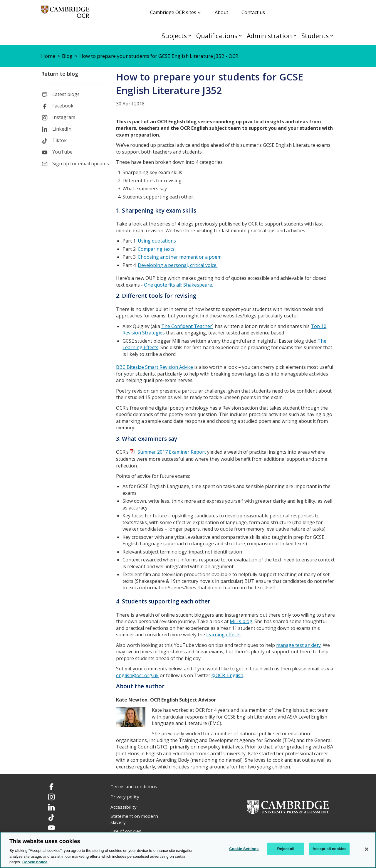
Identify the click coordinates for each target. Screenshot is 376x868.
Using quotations (157, 241)
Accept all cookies (330, 849)
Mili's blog (241, 621)
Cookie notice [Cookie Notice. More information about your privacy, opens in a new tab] (35, 862)
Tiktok (59, 140)
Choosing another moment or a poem (180, 257)
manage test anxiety (298, 645)
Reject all (286, 849)
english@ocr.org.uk (137, 675)
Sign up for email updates (81, 164)
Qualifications (217, 36)
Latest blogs (66, 94)
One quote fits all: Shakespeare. (178, 285)
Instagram (64, 117)
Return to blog (60, 74)
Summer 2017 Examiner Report (172, 452)
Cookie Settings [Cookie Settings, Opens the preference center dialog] (244, 849)
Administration (269, 36)
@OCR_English (227, 675)
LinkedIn (62, 129)
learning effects (223, 635)
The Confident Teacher (187, 326)
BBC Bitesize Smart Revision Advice (155, 367)
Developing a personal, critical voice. (178, 265)
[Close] (367, 849)
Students (315, 36)
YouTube (62, 152)
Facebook (63, 106)
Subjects (174, 36)
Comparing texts (156, 249)
